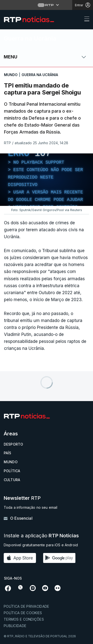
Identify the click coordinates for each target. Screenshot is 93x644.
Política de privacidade (26, 606)
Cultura (12, 480)
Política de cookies (23, 613)
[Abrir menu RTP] (46, 5)
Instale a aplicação (41, 536)
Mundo (11, 462)
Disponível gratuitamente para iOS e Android (41, 545)
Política (12, 471)
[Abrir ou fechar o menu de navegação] (85, 20)
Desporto (13, 444)
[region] (46, 180)
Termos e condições (24, 619)
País (8, 453)
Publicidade (15, 626)
